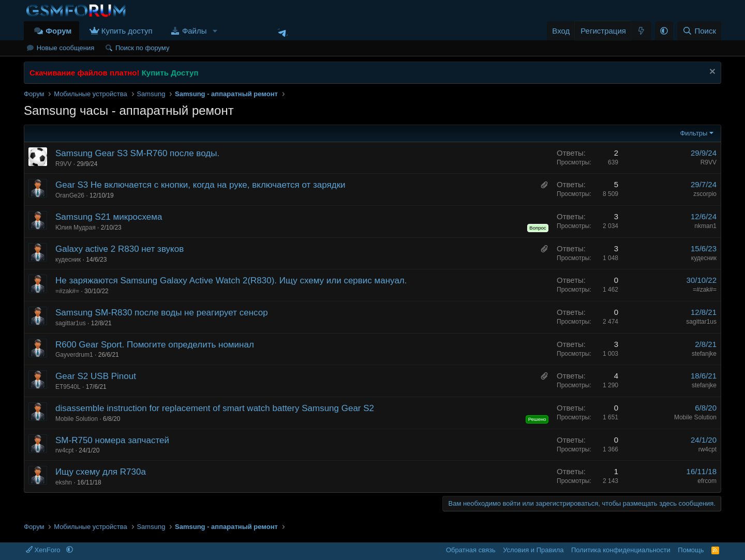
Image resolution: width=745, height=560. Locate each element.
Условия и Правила (533, 550)
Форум (58, 31)
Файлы (195, 31)
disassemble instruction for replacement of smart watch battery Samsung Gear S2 (215, 408)
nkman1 (705, 226)
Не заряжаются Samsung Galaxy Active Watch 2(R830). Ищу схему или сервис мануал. (231, 281)
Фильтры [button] (694, 133)
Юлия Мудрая (76, 228)
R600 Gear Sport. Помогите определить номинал (155, 345)
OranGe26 (70, 195)
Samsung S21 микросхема (109, 217)
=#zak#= (67, 291)
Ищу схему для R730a (101, 472)
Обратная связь (471, 550)
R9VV (63, 164)
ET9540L (68, 387)
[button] (215, 31)
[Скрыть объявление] (711, 73)
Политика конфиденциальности (621, 550)
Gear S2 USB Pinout (96, 376)
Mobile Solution (77, 419)
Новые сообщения (66, 48)
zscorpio (705, 194)
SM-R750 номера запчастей (112, 440)
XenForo (44, 550)
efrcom (707, 481)
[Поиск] (699, 31)
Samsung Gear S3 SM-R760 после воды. (137, 153)
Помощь (691, 550)
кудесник (68, 260)
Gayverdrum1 (74, 355)
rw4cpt (64, 450)
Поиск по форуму (142, 48)
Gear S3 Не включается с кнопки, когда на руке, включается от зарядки (200, 185)
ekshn (64, 482)
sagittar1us (71, 323)
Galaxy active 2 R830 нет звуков (120, 249)
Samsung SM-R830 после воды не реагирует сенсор (162, 313)
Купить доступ (127, 31)
